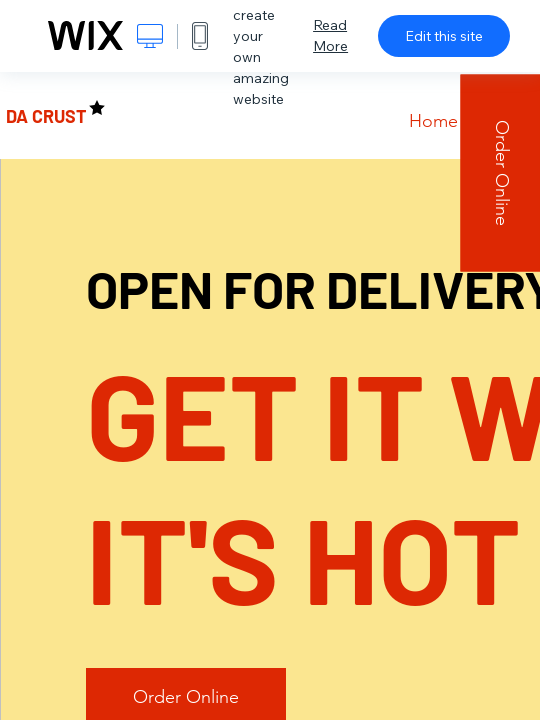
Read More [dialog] (330, 35)
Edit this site (444, 36)
